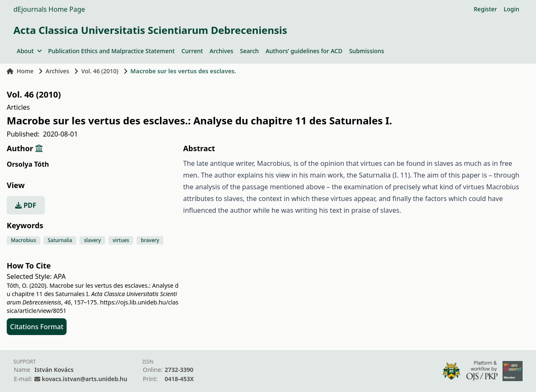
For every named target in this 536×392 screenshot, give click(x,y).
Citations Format (37, 327)
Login (512, 9)
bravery (150, 240)
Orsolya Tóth (28, 164)
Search (249, 51)
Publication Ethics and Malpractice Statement (111, 51)
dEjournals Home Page (49, 9)
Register (485, 9)
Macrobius (23, 240)
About (29, 51)
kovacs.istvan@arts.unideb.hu (85, 379)
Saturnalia (60, 240)
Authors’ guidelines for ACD (304, 51)
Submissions (367, 51)
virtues (121, 240)
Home (20, 71)
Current (192, 51)
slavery (92, 240)
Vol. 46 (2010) (100, 71)
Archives (222, 51)
